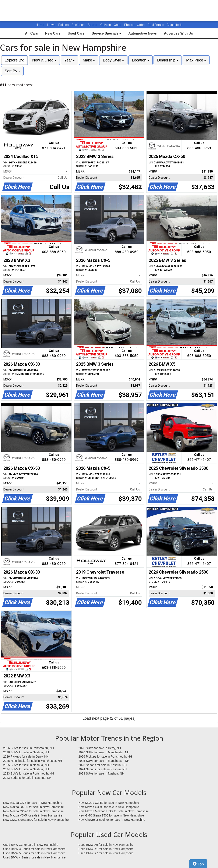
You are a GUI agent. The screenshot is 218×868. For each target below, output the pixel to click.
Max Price (196, 60)
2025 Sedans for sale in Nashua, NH (103, 765)
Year (69, 60)
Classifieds (175, 25)
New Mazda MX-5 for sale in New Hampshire (33, 815)
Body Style (113, 60)
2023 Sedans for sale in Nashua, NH (27, 778)
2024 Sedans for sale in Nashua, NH (103, 769)
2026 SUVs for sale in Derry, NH (100, 748)
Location (140, 60)
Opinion (106, 25)
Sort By (12, 71)
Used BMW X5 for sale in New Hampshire (106, 845)
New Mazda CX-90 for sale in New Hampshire (109, 807)
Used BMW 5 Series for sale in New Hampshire (34, 853)
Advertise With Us (178, 33)
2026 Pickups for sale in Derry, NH (26, 757)
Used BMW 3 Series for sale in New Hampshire (34, 849)
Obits (118, 25)
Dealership (168, 60)
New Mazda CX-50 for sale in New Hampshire (109, 803)
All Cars (31, 33)
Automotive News (143, 33)
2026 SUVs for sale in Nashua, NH (26, 752)
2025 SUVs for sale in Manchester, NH (104, 761)
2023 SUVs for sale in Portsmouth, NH (29, 773)
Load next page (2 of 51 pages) (109, 718)
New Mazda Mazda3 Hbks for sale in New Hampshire (114, 811)
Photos (130, 25)
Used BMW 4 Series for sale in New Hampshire (34, 857)
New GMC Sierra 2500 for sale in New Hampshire (36, 820)
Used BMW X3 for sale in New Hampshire (31, 845)
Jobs (141, 25)
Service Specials (106, 33)
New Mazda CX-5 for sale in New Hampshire (33, 803)
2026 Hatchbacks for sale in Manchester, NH (33, 761)
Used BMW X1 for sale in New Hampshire (106, 849)
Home (40, 25)
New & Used (44, 60)
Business (79, 25)
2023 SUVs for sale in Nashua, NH (101, 773)
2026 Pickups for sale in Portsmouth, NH (105, 757)
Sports (93, 25)
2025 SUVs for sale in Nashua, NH (26, 765)
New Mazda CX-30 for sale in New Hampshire (34, 807)
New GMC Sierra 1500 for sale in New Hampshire (111, 815)
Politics (64, 25)
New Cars (53, 33)
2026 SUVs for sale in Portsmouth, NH (29, 748)
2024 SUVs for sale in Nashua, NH (26, 769)
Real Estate (156, 25)
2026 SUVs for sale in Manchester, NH (104, 752)
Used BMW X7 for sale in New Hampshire (106, 853)
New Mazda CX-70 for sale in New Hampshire (34, 811)
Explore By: (14, 60)
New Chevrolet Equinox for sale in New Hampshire (112, 820)
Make (89, 60)
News (51, 25)
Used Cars (76, 33)
